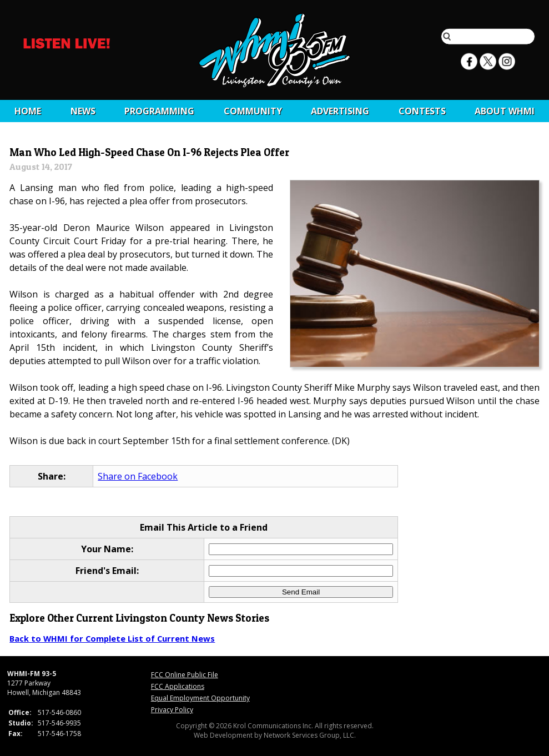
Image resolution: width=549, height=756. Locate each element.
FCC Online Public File (185, 675)
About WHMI (505, 111)
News (83, 111)
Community (253, 111)
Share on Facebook (138, 476)
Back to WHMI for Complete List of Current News (112, 638)
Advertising (340, 111)
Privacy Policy (172, 710)
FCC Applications (178, 686)
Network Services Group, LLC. (310, 735)
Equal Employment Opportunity (200, 698)
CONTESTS (422, 111)
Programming (159, 111)
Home (28, 111)
